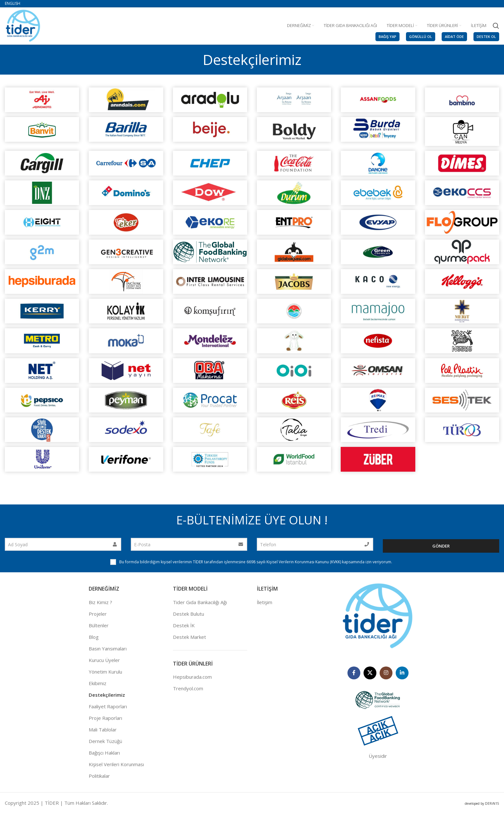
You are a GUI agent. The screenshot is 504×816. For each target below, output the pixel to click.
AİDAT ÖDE (454, 36)
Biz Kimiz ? (100, 605)
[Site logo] (23, 25)
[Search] (496, 26)
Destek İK (184, 628)
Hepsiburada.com (192, 680)
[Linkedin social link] (402, 675)
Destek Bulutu (189, 617)
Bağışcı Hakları (104, 756)
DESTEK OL (486, 36)
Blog (94, 640)
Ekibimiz (98, 686)
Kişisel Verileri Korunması (116, 767)
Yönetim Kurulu (105, 675)
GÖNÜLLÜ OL (421, 36)
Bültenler (99, 628)
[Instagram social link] (386, 675)
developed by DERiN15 (482, 806)
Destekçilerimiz (107, 698)
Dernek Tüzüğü (105, 744)
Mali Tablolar (103, 732)
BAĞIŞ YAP (387, 36)
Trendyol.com (188, 691)
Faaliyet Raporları (108, 709)
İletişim (265, 605)
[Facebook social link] (354, 675)
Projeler (98, 617)
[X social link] (370, 675)
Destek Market (189, 640)
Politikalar (99, 779)
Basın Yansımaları (108, 651)
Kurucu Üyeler (104, 663)
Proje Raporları (105, 721)
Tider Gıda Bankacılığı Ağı (200, 605)
